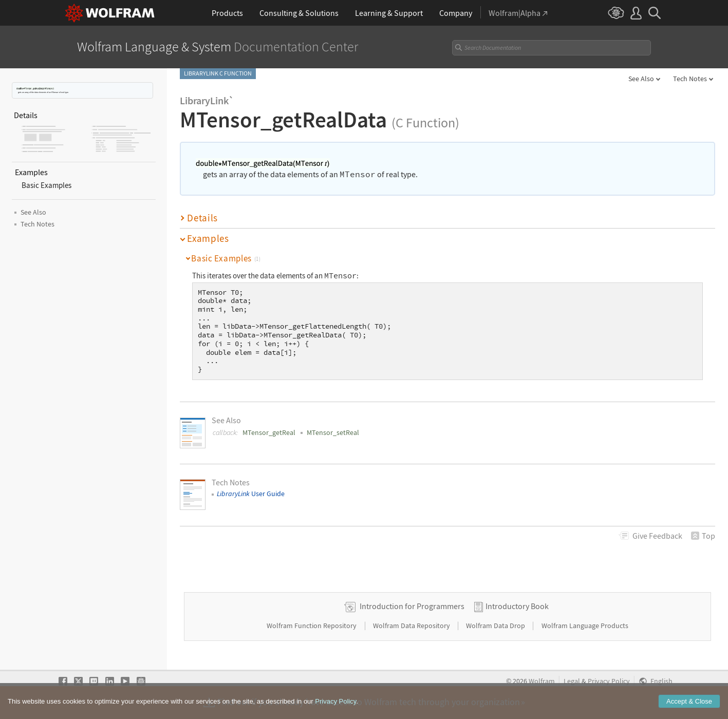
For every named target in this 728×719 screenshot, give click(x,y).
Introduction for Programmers (412, 606)
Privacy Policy (609, 681)
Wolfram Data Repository (412, 626)
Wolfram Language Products (585, 626)
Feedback (657, 536)
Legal (572, 681)
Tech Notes (690, 79)
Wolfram (542, 681)
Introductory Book (517, 606)
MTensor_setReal (333, 432)
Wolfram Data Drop (496, 626)
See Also (641, 79)
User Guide (251, 494)
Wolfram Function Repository (312, 626)
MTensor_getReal (269, 432)
